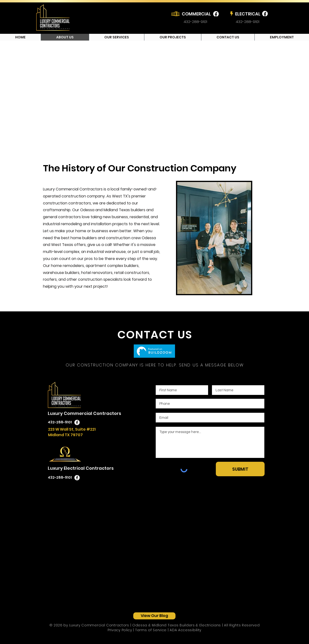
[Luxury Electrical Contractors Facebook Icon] (77, 478)
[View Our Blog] (154, 616)
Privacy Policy (120, 630)
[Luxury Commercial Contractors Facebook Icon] (77, 422)
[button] (116, 37)
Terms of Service (151, 630)
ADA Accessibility (186, 630)
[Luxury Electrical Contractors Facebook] (265, 14)
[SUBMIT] (240, 469)
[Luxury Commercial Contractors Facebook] (216, 14)
